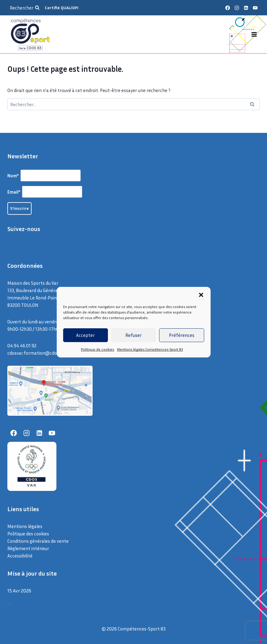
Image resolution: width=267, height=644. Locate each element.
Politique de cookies (97, 349)
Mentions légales (25, 526)
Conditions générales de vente (38, 541)
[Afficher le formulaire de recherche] (25, 8)
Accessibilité (20, 556)
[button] (201, 295)
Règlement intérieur (28, 548)
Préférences (182, 335)
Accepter (85, 335)
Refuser (133, 335)
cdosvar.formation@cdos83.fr (38, 353)
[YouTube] (255, 8)
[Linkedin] (246, 8)
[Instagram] (237, 8)
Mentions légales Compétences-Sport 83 (150, 349)
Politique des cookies (28, 534)
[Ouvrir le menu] (254, 34)
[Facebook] (227, 8)
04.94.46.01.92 (22, 345)
